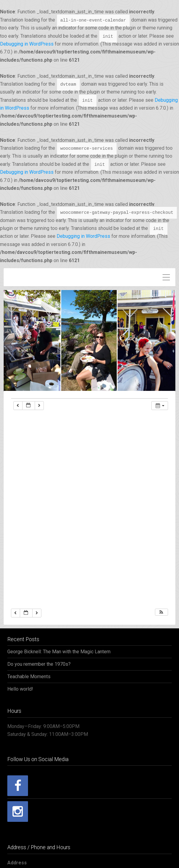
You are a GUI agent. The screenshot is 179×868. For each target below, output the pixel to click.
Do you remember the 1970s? (39, 664)
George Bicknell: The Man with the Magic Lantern (59, 652)
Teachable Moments (29, 677)
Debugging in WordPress (27, 44)
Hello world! (20, 689)
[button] (161, 612)
